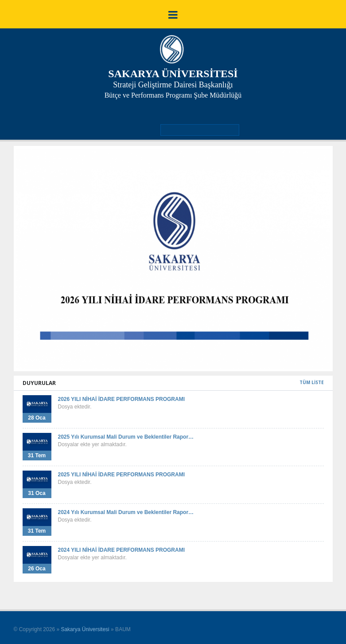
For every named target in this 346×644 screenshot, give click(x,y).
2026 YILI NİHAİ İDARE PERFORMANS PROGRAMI (122, 399)
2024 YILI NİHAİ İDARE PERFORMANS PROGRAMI (122, 550)
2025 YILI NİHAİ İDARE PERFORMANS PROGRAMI (122, 475)
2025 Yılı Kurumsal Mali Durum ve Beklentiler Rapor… (126, 437)
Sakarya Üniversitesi (85, 629)
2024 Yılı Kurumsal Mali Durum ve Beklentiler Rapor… (126, 512)
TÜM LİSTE (312, 382)
